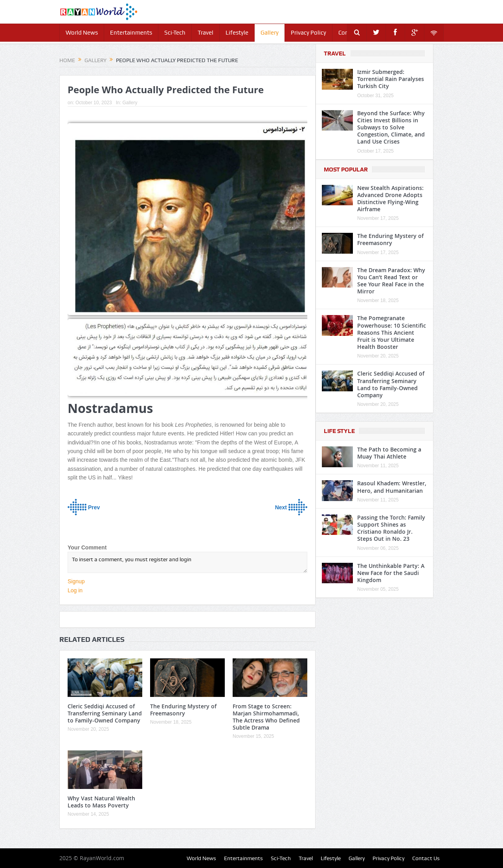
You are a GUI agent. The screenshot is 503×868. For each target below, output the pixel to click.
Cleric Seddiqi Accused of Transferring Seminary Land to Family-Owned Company (105, 713)
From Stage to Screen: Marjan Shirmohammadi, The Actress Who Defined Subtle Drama (266, 717)
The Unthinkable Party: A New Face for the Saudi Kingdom (391, 573)
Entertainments (131, 33)
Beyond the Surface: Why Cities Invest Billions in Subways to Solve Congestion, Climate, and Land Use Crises (391, 127)
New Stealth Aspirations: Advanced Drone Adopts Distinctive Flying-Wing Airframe (390, 199)
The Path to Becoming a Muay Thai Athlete (389, 453)
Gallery (270, 33)
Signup (76, 581)
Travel (206, 33)
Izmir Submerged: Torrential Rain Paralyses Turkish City (391, 79)
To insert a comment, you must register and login (187, 562)
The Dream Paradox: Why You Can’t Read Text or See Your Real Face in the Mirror (391, 281)
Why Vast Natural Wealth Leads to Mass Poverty (101, 802)
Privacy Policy (308, 33)
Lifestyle (237, 33)
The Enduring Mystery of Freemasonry (183, 710)
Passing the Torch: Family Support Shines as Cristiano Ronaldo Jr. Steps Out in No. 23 (391, 528)
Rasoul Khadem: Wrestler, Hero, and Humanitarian (392, 487)
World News (82, 33)
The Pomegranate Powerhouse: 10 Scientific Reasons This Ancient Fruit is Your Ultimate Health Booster (392, 332)
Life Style (339, 431)
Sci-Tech (175, 33)
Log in (75, 590)
